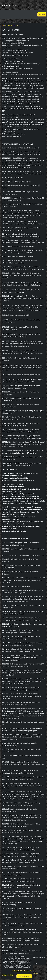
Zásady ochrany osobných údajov (22, 971)
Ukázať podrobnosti (8, 975)
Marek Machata (9, 5)
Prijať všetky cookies (24, 976)
